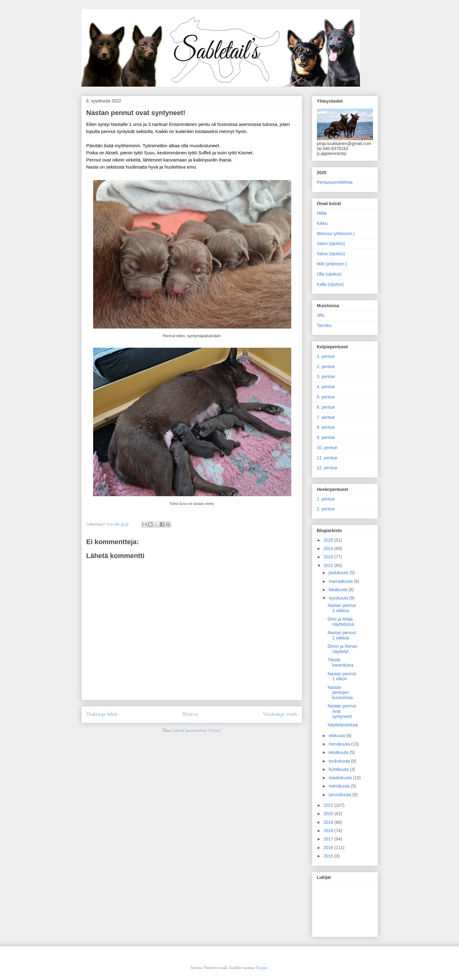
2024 (329, 548)
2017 (329, 839)
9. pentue (326, 437)
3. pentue (326, 376)
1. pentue (326, 356)
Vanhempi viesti (280, 714)
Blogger (262, 968)
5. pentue (326, 397)
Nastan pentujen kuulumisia (340, 693)
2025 (329, 540)
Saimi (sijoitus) (331, 243)
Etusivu (190, 714)
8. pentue (326, 427)
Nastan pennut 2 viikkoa (342, 635)
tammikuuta (340, 795)
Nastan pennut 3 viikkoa (342, 608)
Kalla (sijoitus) (330, 284)
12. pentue (327, 468)
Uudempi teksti (102, 714)
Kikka (322, 223)
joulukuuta (339, 573)
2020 (329, 814)
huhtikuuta (339, 769)
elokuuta (338, 736)
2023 (329, 557)
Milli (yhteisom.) (332, 264)
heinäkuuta (340, 744)
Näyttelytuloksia (343, 725)
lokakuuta (339, 590)
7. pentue (326, 417)
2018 (329, 831)
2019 (329, 822)
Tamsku (324, 325)
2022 (329, 565)
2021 (329, 805)
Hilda (322, 213)
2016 (329, 848)
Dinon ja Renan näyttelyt (342, 649)
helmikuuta (340, 786)
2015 (329, 856)
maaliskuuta (341, 778)
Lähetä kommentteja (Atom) (197, 731)
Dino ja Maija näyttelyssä (341, 622)
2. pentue (326, 367)
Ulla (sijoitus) (329, 274)
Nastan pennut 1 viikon (342, 676)
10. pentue (327, 448)
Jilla (321, 315)
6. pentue (326, 407)
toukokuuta (340, 761)
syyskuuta (339, 598)
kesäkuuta (339, 752)
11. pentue (327, 458)
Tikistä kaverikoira (340, 662)
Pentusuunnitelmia (335, 182)
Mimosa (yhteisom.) (336, 234)
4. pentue (326, 387)
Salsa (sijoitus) (331, 254)
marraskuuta (341, 581)
